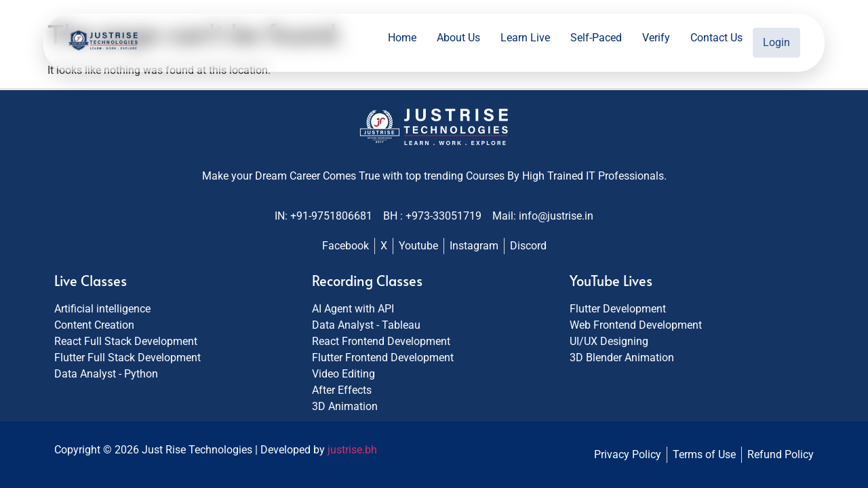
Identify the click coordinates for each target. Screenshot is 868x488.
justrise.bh (352, 450)
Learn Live (527, 41)
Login (777, 41)
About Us (460, 41)
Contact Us (718, 41)
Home (404, 41)
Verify (658, 41)
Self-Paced (598, 41)
